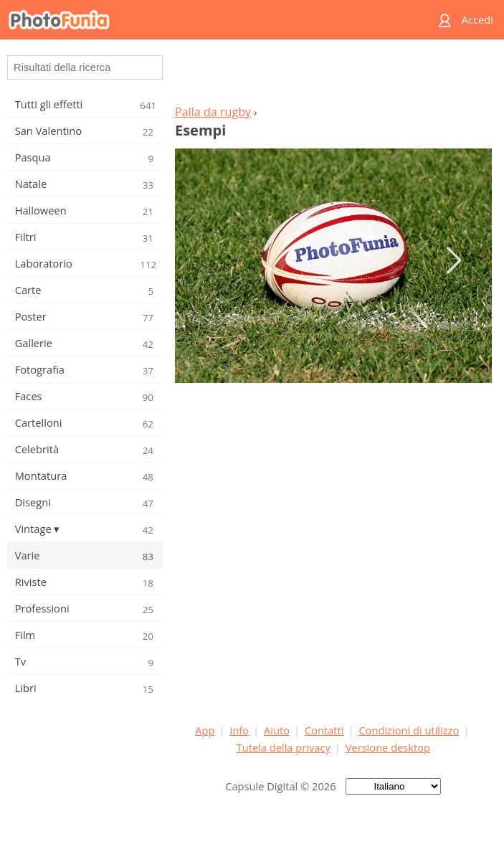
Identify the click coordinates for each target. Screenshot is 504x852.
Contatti (324, 730)
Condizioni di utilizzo (409, 730)
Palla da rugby (213, 112)
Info (239, 730)
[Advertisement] (333, 76)
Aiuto (277, 730)
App (205, 730)
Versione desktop (388, 747)
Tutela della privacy (284, 747)
